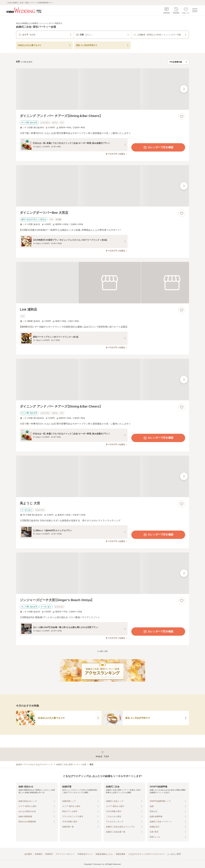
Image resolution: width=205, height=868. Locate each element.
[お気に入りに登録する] (182, 116)
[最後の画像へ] (184, 89)
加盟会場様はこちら (104, 854)
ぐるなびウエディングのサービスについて (146, 854)
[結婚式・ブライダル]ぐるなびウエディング (34, 764)
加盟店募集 (120, 854)
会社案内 (28, 854)
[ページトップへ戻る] (102, 754)
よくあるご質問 (174, 854)
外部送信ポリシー (85, 854)
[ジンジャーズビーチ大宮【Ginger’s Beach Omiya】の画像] (102, 573)
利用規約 (39, 854)
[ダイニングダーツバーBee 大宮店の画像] (102, 186)
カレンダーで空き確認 (158, 147)
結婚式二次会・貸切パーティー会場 (71, 764)
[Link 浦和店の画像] (102, 283)
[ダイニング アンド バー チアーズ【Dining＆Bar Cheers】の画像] (102, 89)
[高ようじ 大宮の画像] (102, 476)
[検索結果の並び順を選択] (178, 62)
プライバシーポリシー (65, 854)
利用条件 (49, 854)
